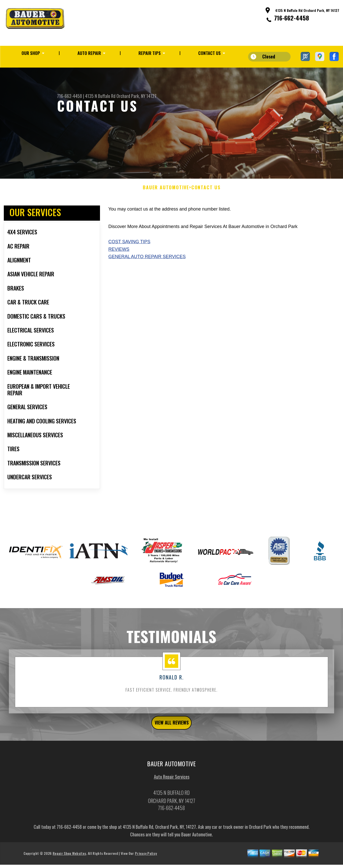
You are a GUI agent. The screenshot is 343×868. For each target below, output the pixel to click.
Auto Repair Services (172, 795)
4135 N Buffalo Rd (100, 96)
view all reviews (171, 739)
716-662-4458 (292, 18)
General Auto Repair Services (147, 272)
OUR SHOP (31, 53)
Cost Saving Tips (129, 257)
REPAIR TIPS (150, 53)
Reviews (119, 264)
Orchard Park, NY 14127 (136, 96)
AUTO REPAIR (89, 53)
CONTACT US (209, 53)
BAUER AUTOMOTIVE (166, 203)
